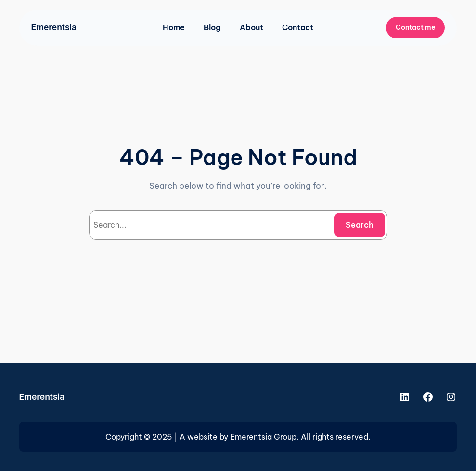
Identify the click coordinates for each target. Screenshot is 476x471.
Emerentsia (54, 27)
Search (360, 225)
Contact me (416, 27)
